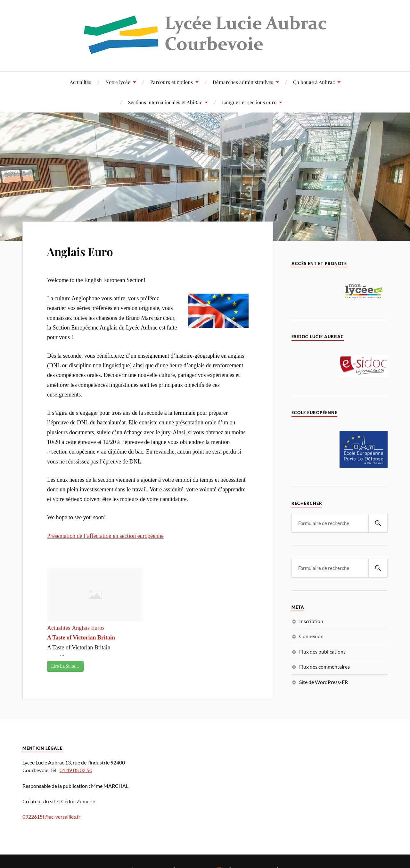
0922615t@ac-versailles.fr (51, 817)
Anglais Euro (89, 250)
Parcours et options (172, 82)
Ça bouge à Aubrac (314, 82)
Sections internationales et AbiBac (165, 102)
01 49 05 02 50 (76, 770)
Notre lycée (118, 82)
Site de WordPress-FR (324, 682)
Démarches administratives (243, 82)
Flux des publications (322, 651)
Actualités (81, 82)
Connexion (311, 636)
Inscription (311, 621)
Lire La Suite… (65, 666)
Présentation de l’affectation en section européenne (105, 536)
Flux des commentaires (324, 667)
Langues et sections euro (249, 102)
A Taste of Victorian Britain (81, 638)
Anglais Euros (88, 628)
